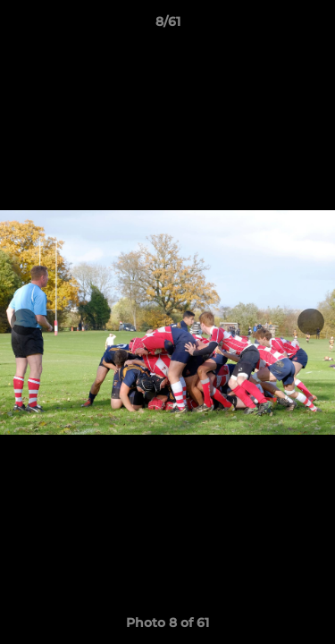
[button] (314, 26)
